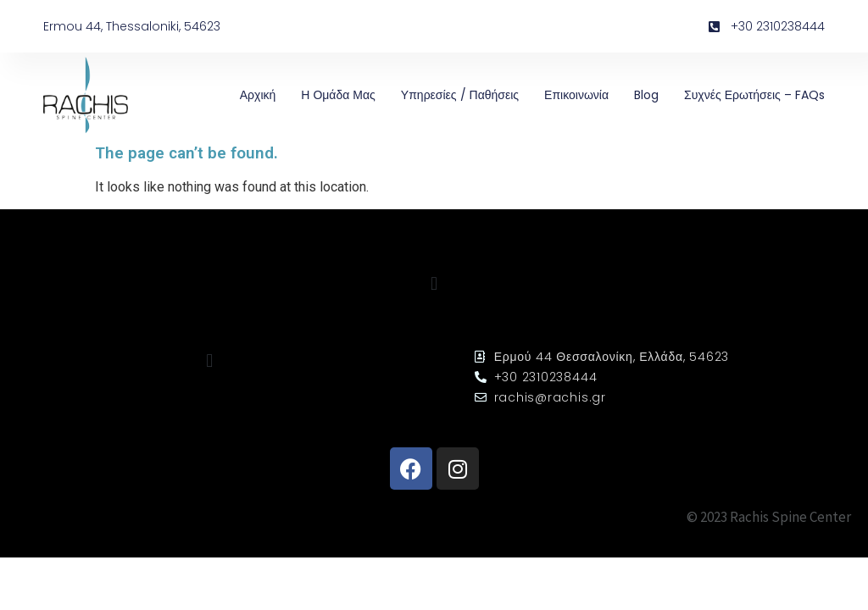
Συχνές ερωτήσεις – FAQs (754, 95)
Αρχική (258, 95)
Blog (646, 95)
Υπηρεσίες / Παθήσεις (460, 95)
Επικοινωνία (576, 95)
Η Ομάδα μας (338, 95)
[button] (434, 284)
